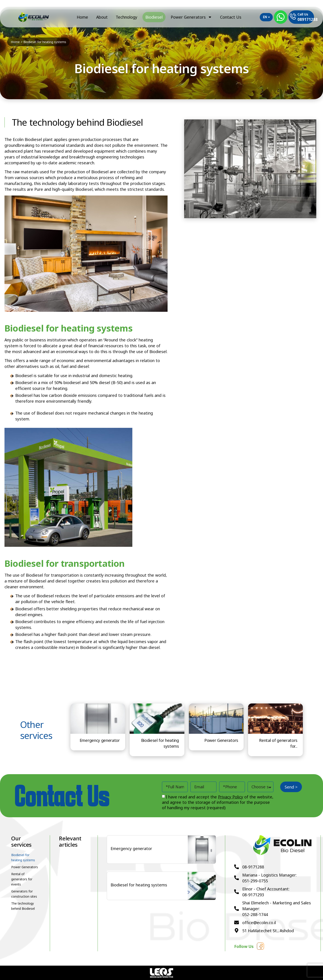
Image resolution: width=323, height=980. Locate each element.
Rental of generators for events (22, 879)
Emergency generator (100, 740)
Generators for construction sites (24, 894)
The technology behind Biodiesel (23, 906)
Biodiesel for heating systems (23, 857)
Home (82, 17)
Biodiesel (154, 17)
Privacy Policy (231, 797)
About (102, 17)
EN (266, 17)
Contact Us (231, 17)
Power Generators (191, 17)
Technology (127, 17)
